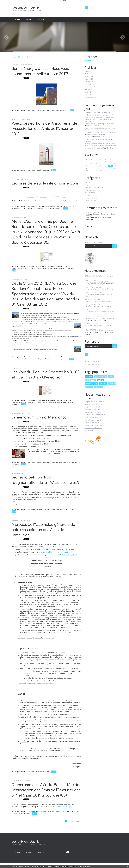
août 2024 (88, 89)
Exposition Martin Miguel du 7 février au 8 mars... (99, 295)
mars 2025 (88, 74)
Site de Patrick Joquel (92, 423)
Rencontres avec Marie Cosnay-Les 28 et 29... (100, 319)
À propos (41, 19)
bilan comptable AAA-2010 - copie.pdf (53, 552)
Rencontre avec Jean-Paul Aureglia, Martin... (99, 331)
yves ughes (89, 387)
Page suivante (76, 821)
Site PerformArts (90, 431)
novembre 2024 (90, 82)
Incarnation (106, 112)
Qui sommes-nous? (91, 198)
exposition (98, 387)
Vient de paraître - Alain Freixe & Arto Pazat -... (100, 312)
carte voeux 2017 (61, 110)
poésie (54, 359)
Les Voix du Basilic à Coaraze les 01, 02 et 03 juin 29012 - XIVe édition (46, 374)
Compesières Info (107, 115)
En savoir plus (88, 867)
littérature (15, 404)
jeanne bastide (59, 268)
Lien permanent (18, 110)
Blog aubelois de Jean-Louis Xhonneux (103, 145)
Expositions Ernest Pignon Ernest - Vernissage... (100, 215)
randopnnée (47, 359)
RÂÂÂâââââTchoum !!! (92, 112)
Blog (86, 185)
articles (47, 208)
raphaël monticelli (91, 383)
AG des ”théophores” (92, 115)
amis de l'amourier (24, 813)
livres (58, 509)
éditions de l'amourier (60, 402)
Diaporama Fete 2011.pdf (62, 807)
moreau (87, 214)
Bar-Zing (110, 148)
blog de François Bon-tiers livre (95, 407)
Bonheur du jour (100, 137)
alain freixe (89, 377)
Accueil (17, 19)
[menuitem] (17, 19)
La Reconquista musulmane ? (94, 148)
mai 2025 (88, 71)
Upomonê (88, 137)
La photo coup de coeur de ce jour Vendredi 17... (101, 132)
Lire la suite (88, 60)
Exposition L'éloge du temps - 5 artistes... (98, 326)
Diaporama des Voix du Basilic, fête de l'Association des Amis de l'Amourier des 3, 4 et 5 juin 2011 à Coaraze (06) (46, 790)
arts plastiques (61, 462)
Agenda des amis (90, 182)
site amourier (32, 208)
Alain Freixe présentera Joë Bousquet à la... (99, 306)
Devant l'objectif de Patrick (96, 134)
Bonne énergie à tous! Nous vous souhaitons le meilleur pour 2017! (40, 71)
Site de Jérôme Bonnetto (93, 412)
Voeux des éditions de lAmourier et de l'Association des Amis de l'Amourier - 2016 (44, 128)
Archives (29, 19)
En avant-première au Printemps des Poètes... (100, 289)
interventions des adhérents (45, 206)
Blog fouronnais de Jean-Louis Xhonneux (99, 120)
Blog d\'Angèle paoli (91, 417)
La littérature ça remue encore (95, 415)
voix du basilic (69, 268)
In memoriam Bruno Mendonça (39, 417)
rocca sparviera (62, 359)
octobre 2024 (89, 84)
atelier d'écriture (48, 268)
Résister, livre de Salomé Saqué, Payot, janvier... (100, 124)
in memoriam (71, 462)
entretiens (40, 208)
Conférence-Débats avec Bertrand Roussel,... (99, 301)
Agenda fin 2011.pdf (70, 555)
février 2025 (89, 76)
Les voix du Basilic (26, 8)
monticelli (53, 208)
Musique (87, 195)
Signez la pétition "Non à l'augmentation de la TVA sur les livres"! (45, 480)
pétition (68, 509)
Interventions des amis (63, 206)
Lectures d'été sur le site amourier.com (45, 183)
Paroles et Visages (93, 125)
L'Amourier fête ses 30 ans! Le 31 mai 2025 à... (100, 277)
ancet (59, 208)
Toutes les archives (90, 98)
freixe (111, 377)
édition (62, 509)
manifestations (17, 268)
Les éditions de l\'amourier (94, 404)
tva (73, 509)
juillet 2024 (88, 92)
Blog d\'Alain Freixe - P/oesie (94, 402)
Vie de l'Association (42, 110)
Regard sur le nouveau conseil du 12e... (98, 128)
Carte (88, 226)
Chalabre (88, 141)
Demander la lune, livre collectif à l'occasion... (99, 282)
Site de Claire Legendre (92, 410)
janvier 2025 (89, 79)
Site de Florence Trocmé (93, 420)
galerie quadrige (101, 377)
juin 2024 (88, 95)
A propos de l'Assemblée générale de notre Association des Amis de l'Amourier (43, 529)
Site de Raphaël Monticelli (93, 428)
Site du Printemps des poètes (94, 425)
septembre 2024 (90, 87)
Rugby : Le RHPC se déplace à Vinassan (98, 139)
